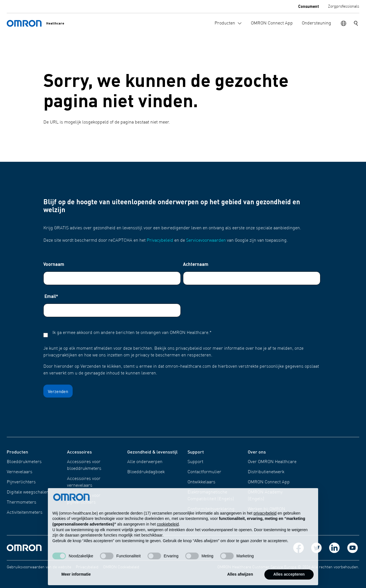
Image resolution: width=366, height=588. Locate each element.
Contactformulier (204, 472)
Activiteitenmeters (25, 513)
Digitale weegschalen (28, 492)
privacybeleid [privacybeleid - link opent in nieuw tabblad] (265, 525)
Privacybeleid (160, 241)
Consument (309, 6)
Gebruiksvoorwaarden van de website (39, 567)
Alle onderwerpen (145, 462)
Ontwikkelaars (201, 482)
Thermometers (22, 502)
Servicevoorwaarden (206, 241)
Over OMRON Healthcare (272, 462)
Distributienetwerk (266, 472)
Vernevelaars (20, 472)
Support (195, 462)
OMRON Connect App (269, 482)
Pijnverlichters (21, 482)
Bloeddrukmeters (24, 462)
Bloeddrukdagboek (146, 472)
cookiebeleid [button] (168, 536)
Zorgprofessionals (344, 6)
